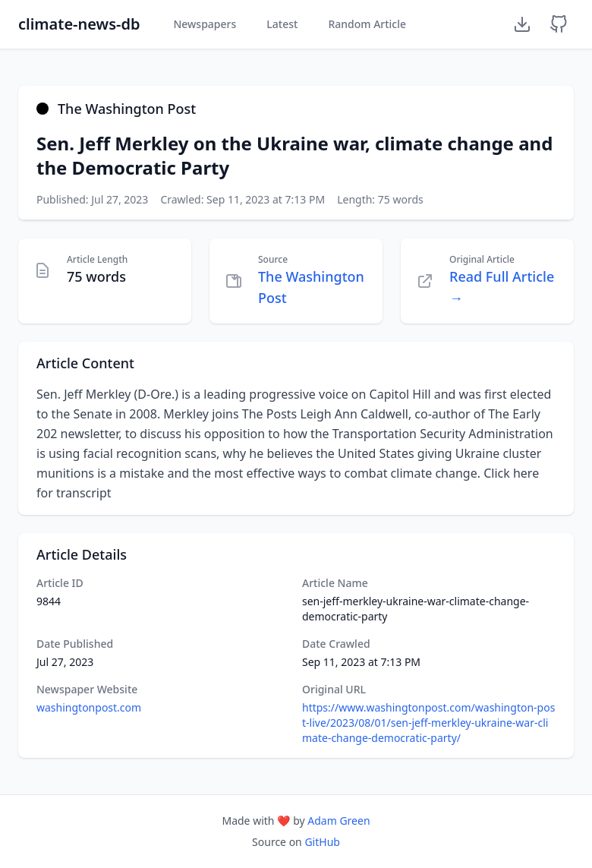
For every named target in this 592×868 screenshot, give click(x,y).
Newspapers (205, 24)
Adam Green (339, 821)
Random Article (367, 24)
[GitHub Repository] (559, 24)
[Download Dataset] (522, 24)
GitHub (322, 842)
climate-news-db (79, 24)
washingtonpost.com (89, 707)
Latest (282, 24)
